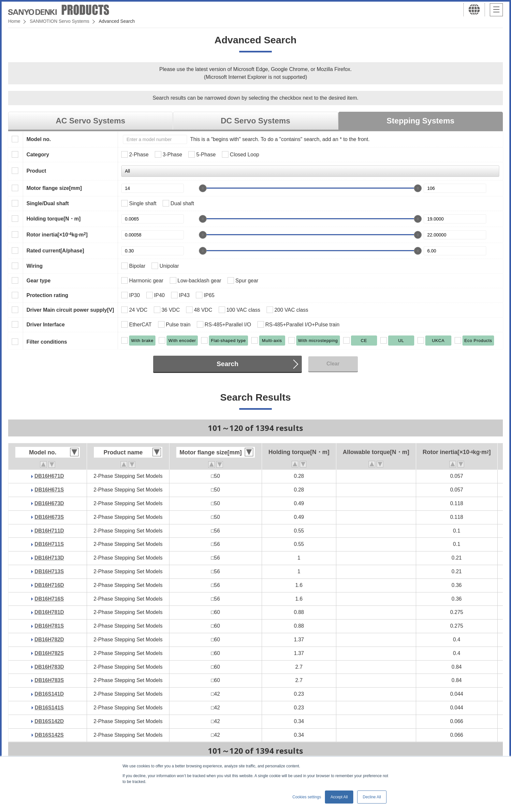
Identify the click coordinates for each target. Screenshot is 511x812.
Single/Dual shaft (48, 203)
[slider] (203, 188)
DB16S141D (49, 694)
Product (36, 171)
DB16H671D (49, 476)
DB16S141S (49, 708)
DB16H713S (49, 571)
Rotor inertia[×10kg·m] (57, 235)
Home (14, 21)
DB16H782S (49, 653)
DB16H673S (49, 517)
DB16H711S (49, 544)
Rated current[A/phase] (55, 251)
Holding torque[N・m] (53, 219)
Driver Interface (45, 325)
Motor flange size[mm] (54, 188)
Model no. (39, 139)
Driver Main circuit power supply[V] (70, 310)
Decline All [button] (372, 797)
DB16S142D (49, 721)
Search (228, 364)
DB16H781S (49, 626)
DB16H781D (49, 612)
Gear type (38, 281)
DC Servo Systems (255, 121)
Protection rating (47, 295)
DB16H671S (49, 490)
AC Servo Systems (90, 121)
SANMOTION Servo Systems (59, 21)
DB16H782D (49, 640)
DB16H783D (49, 667)
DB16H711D (49, 531)
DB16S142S (49, 735)
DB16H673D (49, 503)
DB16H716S (49, 599)
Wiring (35, 266)
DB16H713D (49, 558)
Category (38, 155)
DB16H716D (49, 585)
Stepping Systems (420, 121)
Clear (333, 364)
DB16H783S (49, 680)
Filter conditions (47, 342)
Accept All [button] (339, 797)
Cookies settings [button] (307, 797)
